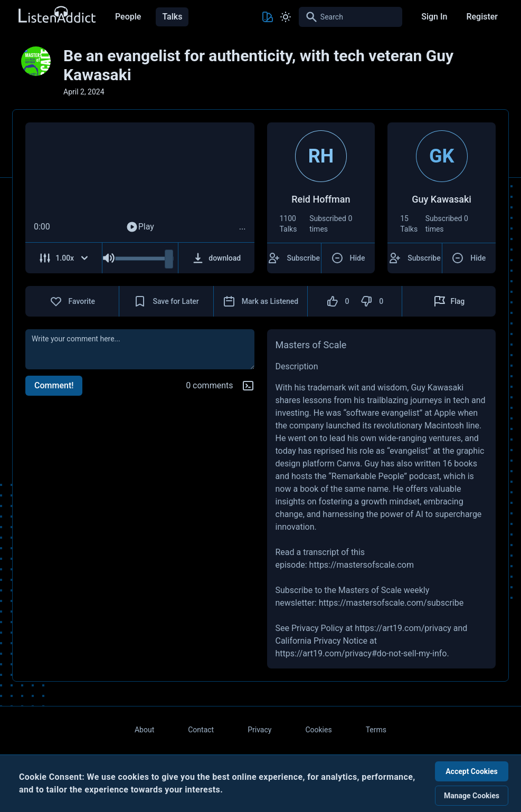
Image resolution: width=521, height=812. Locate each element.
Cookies (318, 730)
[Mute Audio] (109, 258)
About (144, 730)
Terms (376, 730)
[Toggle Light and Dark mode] (286, 17)
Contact (201, 730)
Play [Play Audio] (140, 227)
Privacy (259, 730)
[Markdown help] (248, 386)
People (128, 17)
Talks (172, 17)
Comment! (54, 385)
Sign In (434, 17)
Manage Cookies (472, 796)
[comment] (140, 349)
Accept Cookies (472, 771)
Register (482, 17)
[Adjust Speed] (64, 258)
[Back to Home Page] (56, 15)
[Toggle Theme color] (268, 17)
